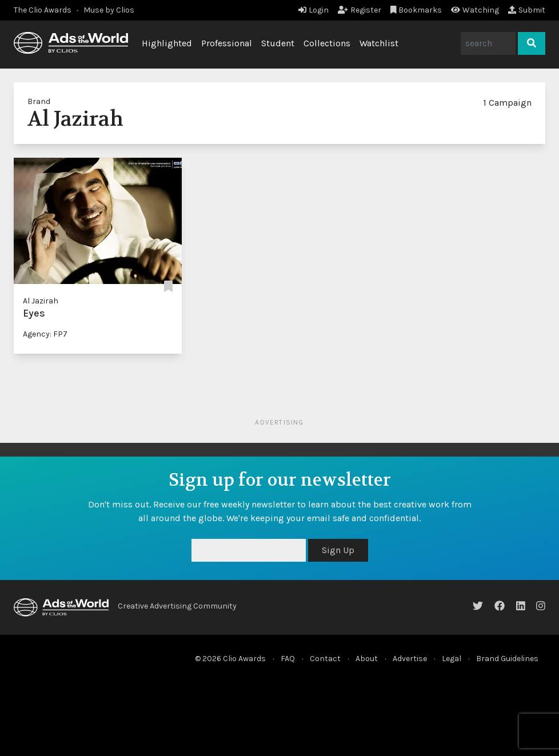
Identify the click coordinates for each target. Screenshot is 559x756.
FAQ (288, 659)
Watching (475, 10)
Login (314, 10)
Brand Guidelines (507, 659)
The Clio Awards (43, 10)
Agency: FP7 (45, 334)
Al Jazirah (41, 301)
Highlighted (167, 43)
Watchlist (379, 43)
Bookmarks (416, 10)
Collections (327, 43)
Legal (452, 659)
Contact (325, 659)
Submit (527, 10)
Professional (227, 43)
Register (360, 10)
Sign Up (338, 550)
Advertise (410, 659)
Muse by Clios (109, 10)
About (367, 659)
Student (278, 43)
